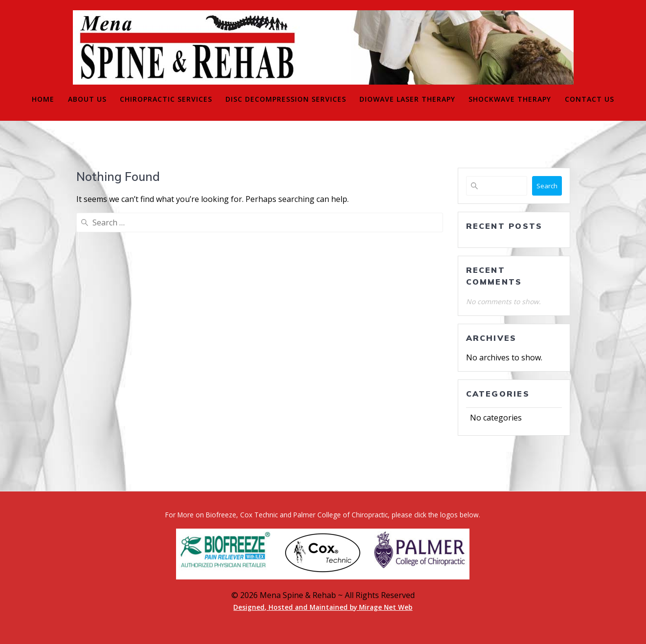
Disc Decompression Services (286, 99)
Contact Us (590, 99)
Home (43, 99)
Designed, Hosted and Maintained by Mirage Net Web (323, 607)
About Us (87, 99)
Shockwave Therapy (510, 99)
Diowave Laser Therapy (407, 99)
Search (547, 186)
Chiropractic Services (166, 99)
